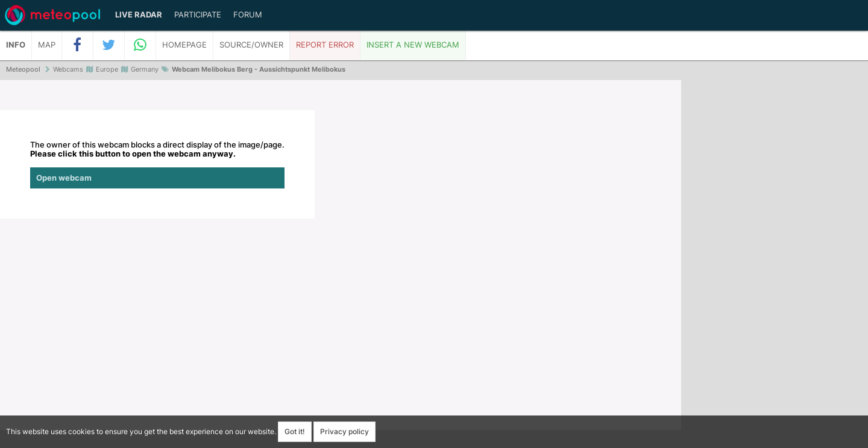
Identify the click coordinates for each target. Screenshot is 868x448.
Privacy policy (344, 431)
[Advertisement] (775, 265)
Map (47, 45)
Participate (198, 15)
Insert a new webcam (413, 45)
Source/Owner (251, 45)
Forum (248, 15)
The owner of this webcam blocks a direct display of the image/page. (157, 164)
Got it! (295, 431)
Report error (325, 45)
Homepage (184, 45)
